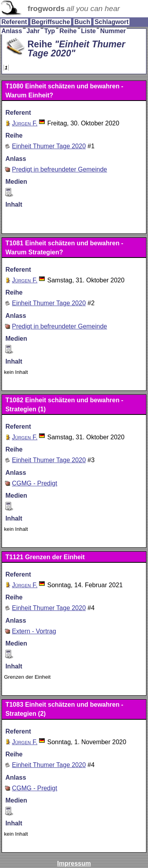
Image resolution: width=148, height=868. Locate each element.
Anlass (11, 31)
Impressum (74, 863)
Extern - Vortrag (34, 631)
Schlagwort (112, 22)
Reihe (68, 31)
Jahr (33, 31)
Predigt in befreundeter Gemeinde (59, 169)
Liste (88, 31)
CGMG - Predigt (35, 483)
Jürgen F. (25, 123)
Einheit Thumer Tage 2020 (49, 146)
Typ (50, 31)
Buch (82, 22)
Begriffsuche (51, 22)
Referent (14, 22)
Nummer (113, 31)
